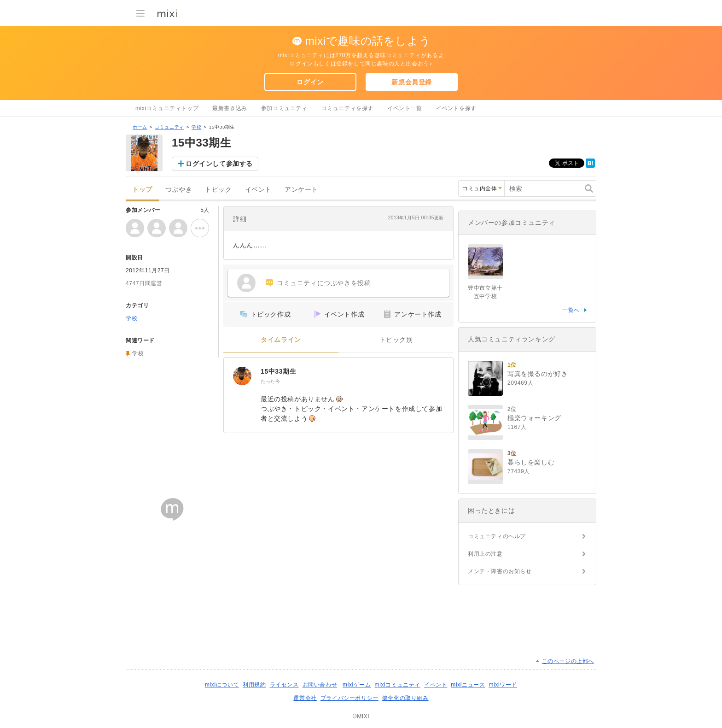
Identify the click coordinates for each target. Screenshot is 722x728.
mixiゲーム (357, 685)
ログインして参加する (219, 164)
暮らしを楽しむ (531, 462)
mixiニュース (468, 685)
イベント (258, 190)
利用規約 (254, 685)
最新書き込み (230, 108)
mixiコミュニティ (398, 685)
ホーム (140, 127)
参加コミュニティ (284, 108)
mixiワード (503, 685)
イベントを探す (456, 108)
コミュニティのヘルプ (497, 536)
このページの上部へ (568, 661)
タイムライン (281, 340)
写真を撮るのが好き (538, 374)
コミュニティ (169, 127)
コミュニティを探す (347, 108)
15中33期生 (278, 371)
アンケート (301, 190)
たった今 (270, 381)
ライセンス (284, 685)
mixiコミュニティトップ (167, 108)
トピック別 (396, 340)
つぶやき (179, 190)
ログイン (310, 82)
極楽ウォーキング (534, 418)
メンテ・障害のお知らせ (500, 571)
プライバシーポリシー (349, 698)
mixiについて (222, 685)
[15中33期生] (242, 376)
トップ (142, 190)
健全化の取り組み (405, 698)
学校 (196, 127)
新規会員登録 (412, 82)
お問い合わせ (320, 685)
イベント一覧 (405, 108)
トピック (218, 190)
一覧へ (571, 310)
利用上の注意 (485, 554)
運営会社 (305, 698)
